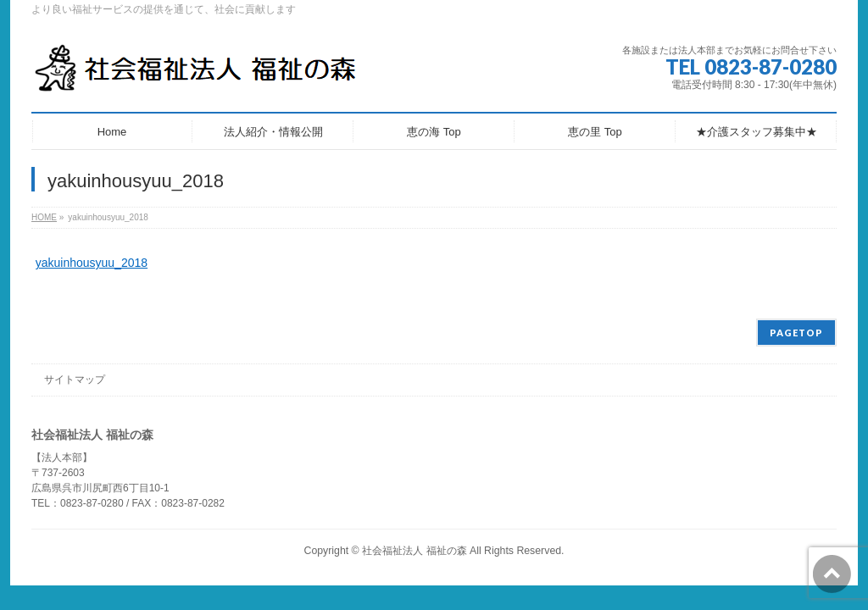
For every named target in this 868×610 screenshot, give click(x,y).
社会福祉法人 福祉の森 (414, 551)
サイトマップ (75, 380)
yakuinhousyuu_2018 (92, 263)
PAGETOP (796, 333)
